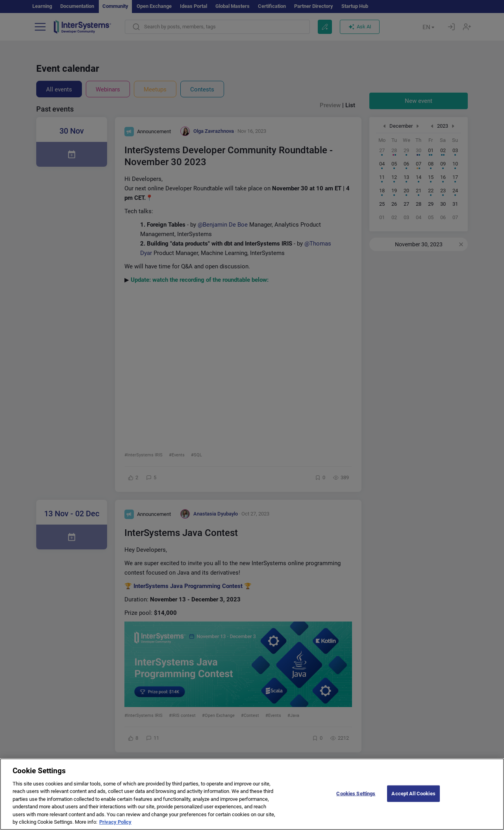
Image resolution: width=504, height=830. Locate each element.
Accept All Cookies (413, 794)
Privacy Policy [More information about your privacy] (115, 822)
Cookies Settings (356, 794)
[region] (252, 794)
